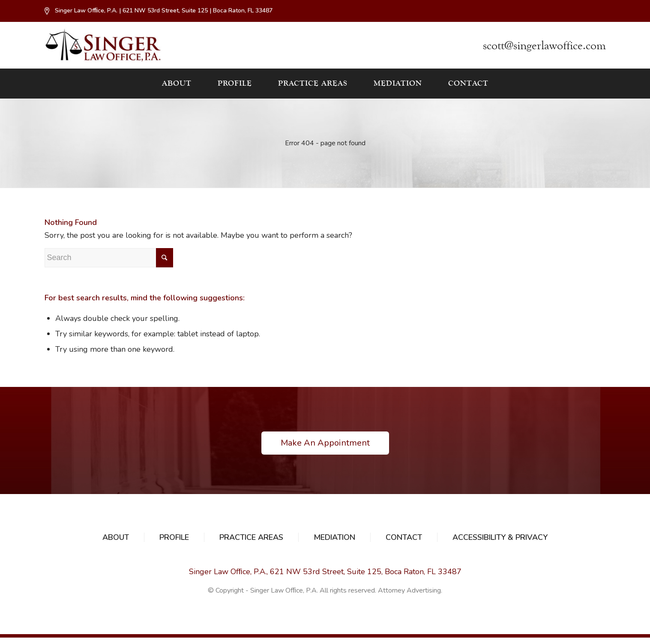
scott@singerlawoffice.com (544, 46)
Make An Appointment (325, 443)
